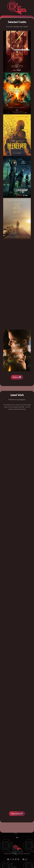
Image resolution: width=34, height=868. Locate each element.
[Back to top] (17, 838)
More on (17, 377)
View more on (17, 814)
